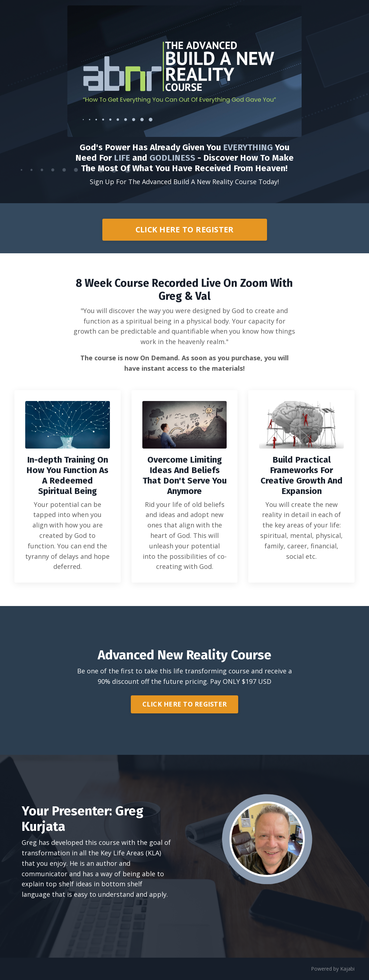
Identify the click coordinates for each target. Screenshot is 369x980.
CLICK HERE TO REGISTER (185, 229)
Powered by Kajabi (333, 969)
